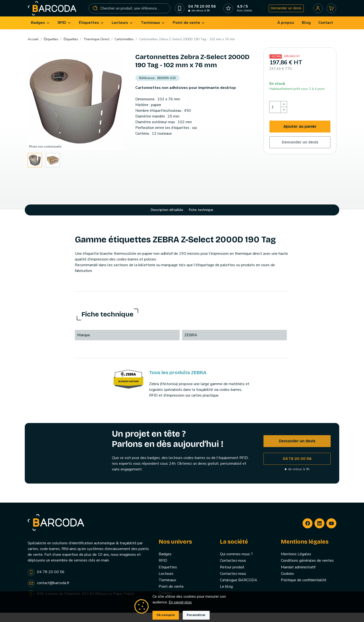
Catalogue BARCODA (239, 589)
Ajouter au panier (300, 135)
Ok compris (166, 615)
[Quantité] (275, 116)
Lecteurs (166, 583)
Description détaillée (167, 219)
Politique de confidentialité (304, 589)
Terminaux (167, 589)
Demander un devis (283, 13)
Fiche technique (201, 219)
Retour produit (232, 576)
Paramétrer (196, 615)
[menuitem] (40, 32)
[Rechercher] (130, 13)
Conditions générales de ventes (307, 570)
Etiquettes (168, 576)
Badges (165, 563)
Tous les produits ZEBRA (178, 382)
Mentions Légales (296, 563)
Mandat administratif (298, 576)
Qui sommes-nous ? (236, 563)
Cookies (287, 583)
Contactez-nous (233, 570)
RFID (163, 570)
